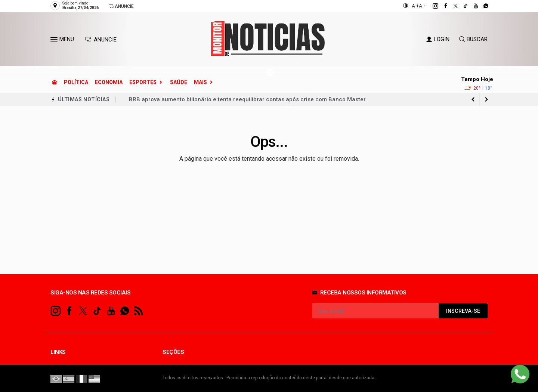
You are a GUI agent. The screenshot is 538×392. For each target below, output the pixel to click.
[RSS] (138, 311)
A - (422, 6)
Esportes (143, 82)
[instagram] (431, 6)
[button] (55, 41)
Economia (109, 82)
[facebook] (441, 6)
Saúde (179, 82)
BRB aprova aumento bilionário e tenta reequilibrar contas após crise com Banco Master (247, 99)
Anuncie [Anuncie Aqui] (121, 6)
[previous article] (486, 99)
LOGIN (438, 39)
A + (415, 6)
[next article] (473, 99)
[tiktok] (462, 6)
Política (76, 82)
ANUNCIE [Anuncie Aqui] (101, 40)
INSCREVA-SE (463, 311)
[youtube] (472, 6)
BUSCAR (473, 39)
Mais (200, 82)
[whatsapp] (482, 6)
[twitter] (452, 6)
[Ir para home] (55, 82)
